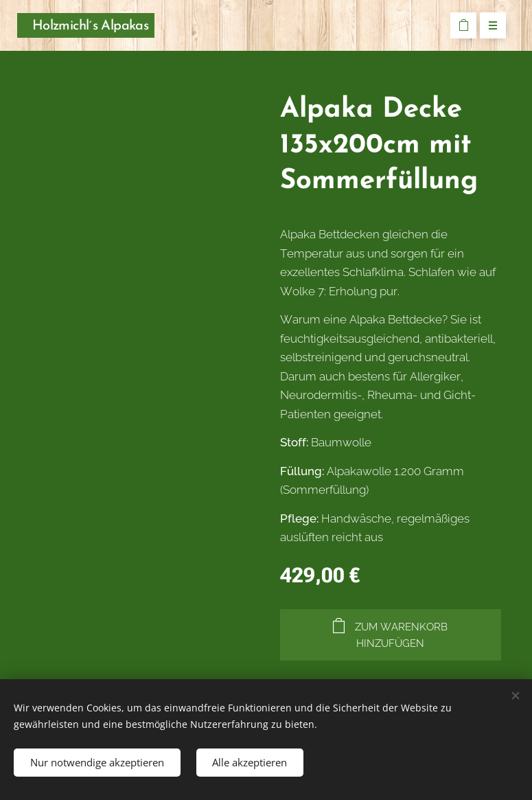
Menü (488, 26)
